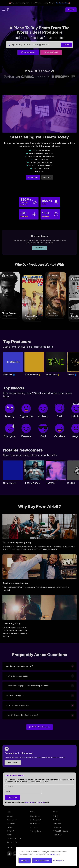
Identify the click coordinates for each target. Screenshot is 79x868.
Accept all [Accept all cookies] (25, 861)
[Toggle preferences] (58, 861)
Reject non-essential (42, 861)
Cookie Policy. (55, 854)
